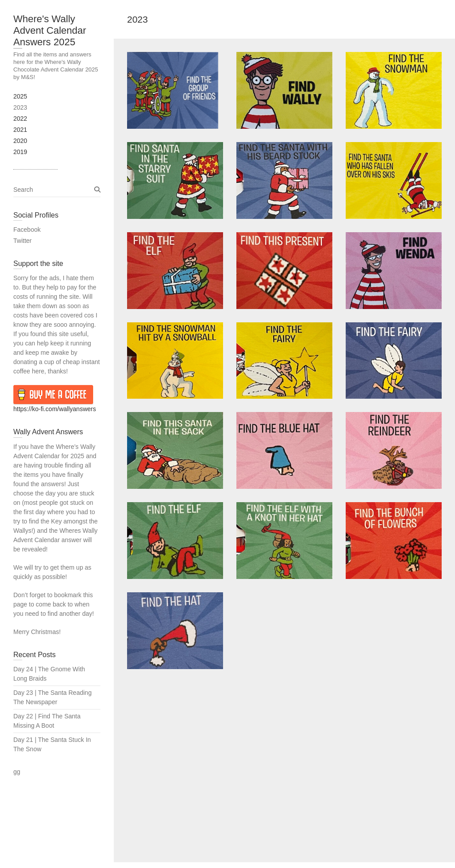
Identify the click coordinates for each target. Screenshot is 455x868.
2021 (20, 130)
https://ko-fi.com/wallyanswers (55, 409)
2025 (20, 96)
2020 (20, 141)
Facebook (27, 230)
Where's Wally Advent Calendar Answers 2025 (50, 30)
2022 (20, 119)
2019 (20, 152)
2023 (20, 107)
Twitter (22, 241)
